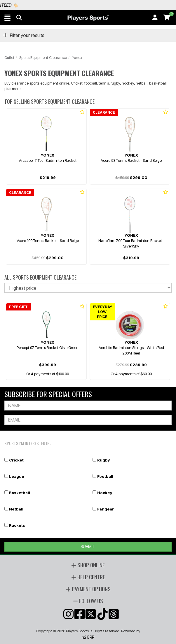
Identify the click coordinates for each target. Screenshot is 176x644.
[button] (7, 17)
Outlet (9, 57)
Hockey (105, 493)
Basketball (20, 493)
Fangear (106, 509)
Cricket (16, 460)
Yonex (77, 57)
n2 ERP (88, 637)
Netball (16, 509)
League (17, 476)
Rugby (103, 460)
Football (105, 476)
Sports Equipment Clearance (43, 57)
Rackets (17, 525)
